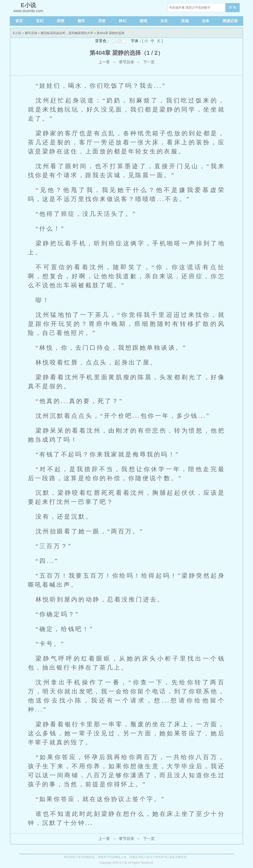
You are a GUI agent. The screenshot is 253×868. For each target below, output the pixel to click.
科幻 (123, 21)
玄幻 (40, 21)
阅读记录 (230, 21)
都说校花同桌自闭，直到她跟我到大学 (67, 33)
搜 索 (233, 7)
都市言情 (31, 33)
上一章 (104, 62)
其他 (185, 21)
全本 (206, 21)
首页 (19, 21)
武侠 (61, 21)
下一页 (149, 62)
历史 (102, 21)
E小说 (17, 33)
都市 (81, 21)
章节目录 (126, 62)
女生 (164, 21)
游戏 (143, 21)
